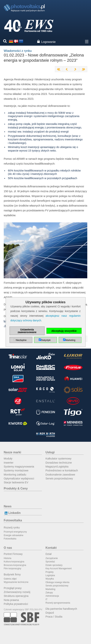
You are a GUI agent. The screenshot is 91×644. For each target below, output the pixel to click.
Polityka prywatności (16, 604)
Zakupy (49, 593)
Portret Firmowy (13, 554)
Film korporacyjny (12, 569)
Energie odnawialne (13, 535)
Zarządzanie (52, 558)
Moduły (8, 459)
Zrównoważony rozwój (17, 592)
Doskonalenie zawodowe (60, 475)
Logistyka (50, 575)
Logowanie (48, 42)
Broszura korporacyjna (15, 565)
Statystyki (46, 340)
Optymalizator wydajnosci (19, 478)
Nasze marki (12, 452)
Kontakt (51, 548)
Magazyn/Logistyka (57, 467)
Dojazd (50, 613)
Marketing (51, 589)
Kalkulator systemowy (59, 459)
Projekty (50, 572)
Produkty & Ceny (16, 488)
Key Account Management (59, 569)
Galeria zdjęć (10, 579)
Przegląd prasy (13, 588)
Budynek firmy (12, 574)
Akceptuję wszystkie (64, 331)
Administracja (52, 596)
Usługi (50, 452)
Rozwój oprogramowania (58, 603)
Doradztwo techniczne (59, 463)
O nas (8, 548)
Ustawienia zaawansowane (27, 331)
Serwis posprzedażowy (59, 478)
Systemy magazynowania (19, 467)
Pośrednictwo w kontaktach (62, 470)
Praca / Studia (54, 617)
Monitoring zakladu (15, 475)
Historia (8, 558)
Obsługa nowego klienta (58, 582)
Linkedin (12, 513)
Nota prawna (11, 600)
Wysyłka (50, 579)
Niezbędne (21, 340)
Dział (49, 554)
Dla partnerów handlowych (61, 609)
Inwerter (9, 463)
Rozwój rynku (12, 528)
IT (47, 599)
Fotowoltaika (13, 520)
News (8, 506)
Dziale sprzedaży (54, 565)
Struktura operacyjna (16, 596)
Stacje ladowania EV (16, 482)
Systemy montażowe (16, 470)
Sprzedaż (50, 562)
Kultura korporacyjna (14, 562)
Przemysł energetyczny (15, 532)
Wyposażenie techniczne (16, 582)
